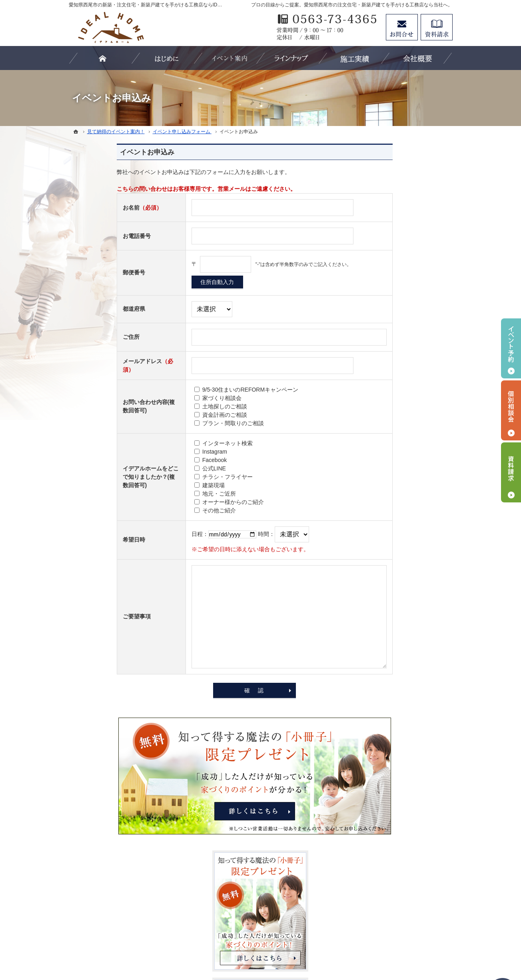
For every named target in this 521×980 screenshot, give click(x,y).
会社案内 (377, 619)
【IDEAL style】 (386, 488)
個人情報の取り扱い (391, 652)
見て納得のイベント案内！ (400, 570)
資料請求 (437, 27)
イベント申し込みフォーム (400, 586)
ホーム (375, 373)
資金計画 (377, 455)
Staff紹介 (378, 635)
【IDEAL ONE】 (387, 504)
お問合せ (402, 27)
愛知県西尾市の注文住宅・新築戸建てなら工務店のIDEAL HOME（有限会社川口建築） (273, 945)
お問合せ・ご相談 (389, 701)
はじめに (377, 390)
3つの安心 (379, 406)
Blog (372, 602)
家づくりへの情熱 (389, 553)
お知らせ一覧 (383, 717)
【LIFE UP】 (382, 521)
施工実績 (377, 537)
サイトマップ (383, 733)
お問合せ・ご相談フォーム (405, 911)
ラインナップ (383, 472)
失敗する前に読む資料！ (397, 684)
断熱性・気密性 (386, 439)
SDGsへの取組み (388, 668)
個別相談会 (511, 410)
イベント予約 (511, 348)
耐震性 (375, 422)
